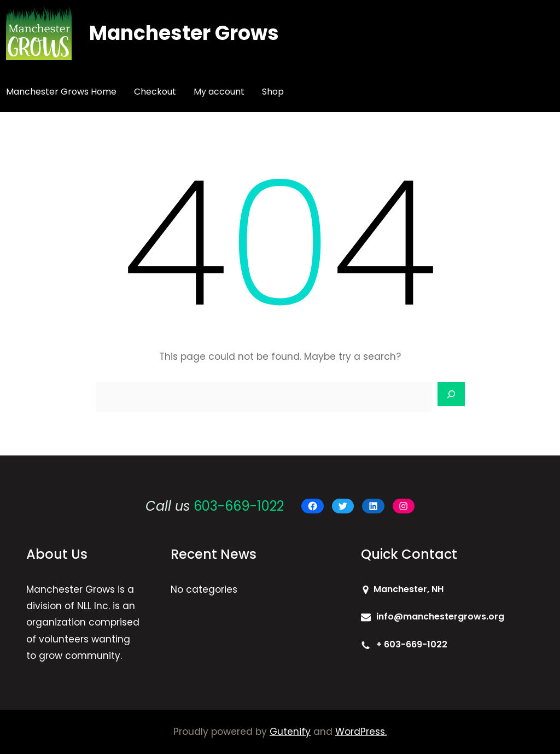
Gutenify (290, 732)
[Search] (451, 394)
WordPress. (361, 732)
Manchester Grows (184, 33)
